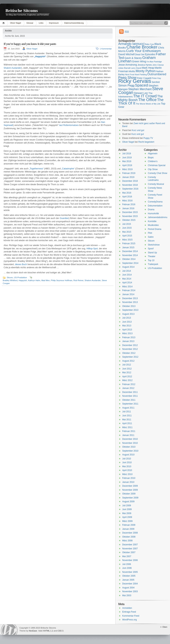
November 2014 (130, 255)
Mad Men (46, 280)
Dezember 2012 (130, 345)
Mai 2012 (127, 373)
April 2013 (127, 330)
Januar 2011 (128, 435)
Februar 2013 (129, 337)
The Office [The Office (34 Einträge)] (147, 100)
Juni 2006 (127, 568)
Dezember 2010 (130, 439)
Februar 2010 (129, 478)
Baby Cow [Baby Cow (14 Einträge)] (150, 44)
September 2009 (130, 498)
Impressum (54, 23)
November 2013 (130, 302)
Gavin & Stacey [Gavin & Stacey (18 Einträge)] (133, 58)
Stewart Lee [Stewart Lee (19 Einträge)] (141, 93)
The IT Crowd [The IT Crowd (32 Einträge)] (145, 96)
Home (4, 23)
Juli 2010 (127, 459)
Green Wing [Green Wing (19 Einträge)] (139, 61)
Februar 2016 (129, 204)
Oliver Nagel (16, 23)
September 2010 (130, 451)
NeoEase (33, 631)
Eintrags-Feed (129, 612)
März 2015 (127, 240)
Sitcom (10, 277)
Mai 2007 (127, 556)
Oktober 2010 (129, 447)
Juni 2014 (127, 275)
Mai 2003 (127, 595)
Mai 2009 (127, 513)
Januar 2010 (128, 482)
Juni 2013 (127, 322)
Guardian (64, 218)
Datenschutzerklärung (74, 23)
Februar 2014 (129, 290)
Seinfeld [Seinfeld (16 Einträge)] (156, 82)
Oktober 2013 (129, 306)
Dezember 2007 (130, 545)
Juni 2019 (127, 158)
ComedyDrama (155, 202)
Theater (152, 256)
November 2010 (130, 443)
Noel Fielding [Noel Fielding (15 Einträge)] (141, 75)
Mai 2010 (127, 466)
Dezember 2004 (130, 584)
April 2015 (127, 236)
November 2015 (130, 216)
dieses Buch (21, 264)
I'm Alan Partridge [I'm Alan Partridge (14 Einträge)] (154, 62)
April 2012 (127, 377)
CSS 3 (60, 631)
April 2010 (127, 470)
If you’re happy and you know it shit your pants (30, 44)
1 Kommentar (106, 49)
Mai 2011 (127, 420)
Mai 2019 (127, 161)
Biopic (151, 158)
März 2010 (127, 474)
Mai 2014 (127, 279)
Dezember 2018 (130, 181)
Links (41, 23)
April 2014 (127, 283)
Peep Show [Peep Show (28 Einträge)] (127, 78)
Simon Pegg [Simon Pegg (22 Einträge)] (126, 85)
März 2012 (127, 380)
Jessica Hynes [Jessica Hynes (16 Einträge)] (145, 65)
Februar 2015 (129, 243)
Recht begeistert (146, 142)
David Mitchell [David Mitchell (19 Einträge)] (126, 54)
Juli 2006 (127, 564)
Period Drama (155, 229)
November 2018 (130, 185)
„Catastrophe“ (68, 169)
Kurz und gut (138, 130)
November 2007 (130, 549)
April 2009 (127, 517)
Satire (151, 237)
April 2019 (127, 165)
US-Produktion (21, 277)
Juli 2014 (127, 271)
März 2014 (127, 287)
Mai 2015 (127, 232)
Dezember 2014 (130, 251)
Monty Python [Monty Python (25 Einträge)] (146, 71)
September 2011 (130, 404)
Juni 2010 (127, 462)
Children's (153, 161)
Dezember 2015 (130, 212)
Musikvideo (153, 225)
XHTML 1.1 (48, 631)
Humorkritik (153, 214)
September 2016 (130, 189)
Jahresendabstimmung (159, 217)
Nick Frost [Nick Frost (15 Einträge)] (130, 75)
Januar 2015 (128, 247)
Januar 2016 (128, 208)
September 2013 (130, 310)
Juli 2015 (127, 224)
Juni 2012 (127, 369)
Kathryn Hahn (34, 280)
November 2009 (130, 490)
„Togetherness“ (36, 169)
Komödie (152, 221)
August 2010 (128, 455)
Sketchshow (154, 245)
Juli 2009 (127, 506)
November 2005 (130, 572)
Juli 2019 (127, 154)
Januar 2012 (128, 388)
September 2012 (130, 357)
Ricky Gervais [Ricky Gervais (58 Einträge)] (135, 81)
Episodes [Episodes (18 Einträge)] (150, 54)
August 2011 (128, 408)
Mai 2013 (127, 326)
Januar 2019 (128, 177)
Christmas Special (157, 165)
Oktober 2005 (129, 576)
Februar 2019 (129, 173)
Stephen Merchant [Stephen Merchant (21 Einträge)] (140, 89)
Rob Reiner (78, 280)
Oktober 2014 (129, 259)
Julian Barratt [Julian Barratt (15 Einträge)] (124, 68)
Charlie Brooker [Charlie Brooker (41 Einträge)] (142, 47)
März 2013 (127, 333)
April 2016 (127, 197)
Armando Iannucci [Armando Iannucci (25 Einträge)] (131, 44)
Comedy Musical (156, 184)
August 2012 (128, 361)
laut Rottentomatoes (69, 125)
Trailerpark (153, 264)
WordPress (9, 630)
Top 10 (151, 260)
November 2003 (130, 591)
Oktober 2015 (129, 220)
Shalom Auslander (12, 68)
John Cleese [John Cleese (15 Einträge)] (158, 65)
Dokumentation (155, 206)
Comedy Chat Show (158, 173)
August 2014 (128, 267)
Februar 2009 (129, 525)
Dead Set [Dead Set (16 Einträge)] (140, 55)
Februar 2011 (129, 431)
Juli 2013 (127, 318)
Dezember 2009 (130, 486)
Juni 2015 (127, 228)
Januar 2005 (128, 580)
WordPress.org (129, 620)
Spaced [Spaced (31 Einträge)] (141, 85)
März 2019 (127, 169)
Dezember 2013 (130, 298)
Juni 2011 (127, 416)
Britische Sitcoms (22, 11)
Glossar (30, 23)
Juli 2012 (127, 365)
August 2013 (128, 314)
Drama (151, 210)
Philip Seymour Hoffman (62, 280)
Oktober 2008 (129, 537)
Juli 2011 (127, 412)
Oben (165, 627)
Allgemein (153, 154)
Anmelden (127, 608)
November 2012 (130, 349)
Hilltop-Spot (92, 249)
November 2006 (130, 560)
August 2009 (128, 502)
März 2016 (127, 201)
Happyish (23, 280)
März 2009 (127, 521)
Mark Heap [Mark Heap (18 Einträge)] (148, 68)
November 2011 (130, 396)
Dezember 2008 (130, 533)
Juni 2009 (127, 509)
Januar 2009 (128, 529)
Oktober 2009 (129, 494)
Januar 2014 (128, 294)
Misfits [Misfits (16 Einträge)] (132, 71)
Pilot (150, 233)
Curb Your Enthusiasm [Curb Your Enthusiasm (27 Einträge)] (143, 51)
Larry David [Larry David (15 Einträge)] (136, 68)
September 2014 (130, 263)
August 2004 (128, 588)
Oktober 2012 (129, 353)
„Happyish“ (40, 57)
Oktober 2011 (129, 400)
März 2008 (127, 541)
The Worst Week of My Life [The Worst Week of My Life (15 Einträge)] (148, 104)
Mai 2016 (127, 193)
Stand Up (152, 253)
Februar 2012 (129, 384)
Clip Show (153, 169)
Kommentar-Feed (131, 616)
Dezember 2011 (130, 392)
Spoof (151, 249)
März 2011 (127, 427)
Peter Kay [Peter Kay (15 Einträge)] (157, 78)
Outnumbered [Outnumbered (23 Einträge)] (157, 74)
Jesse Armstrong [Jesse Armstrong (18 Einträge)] (128, 65)
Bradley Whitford (10, 280)
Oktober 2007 (129, 552)
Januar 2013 (128, 341)
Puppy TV (148, 138)
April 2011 (127, 423)
